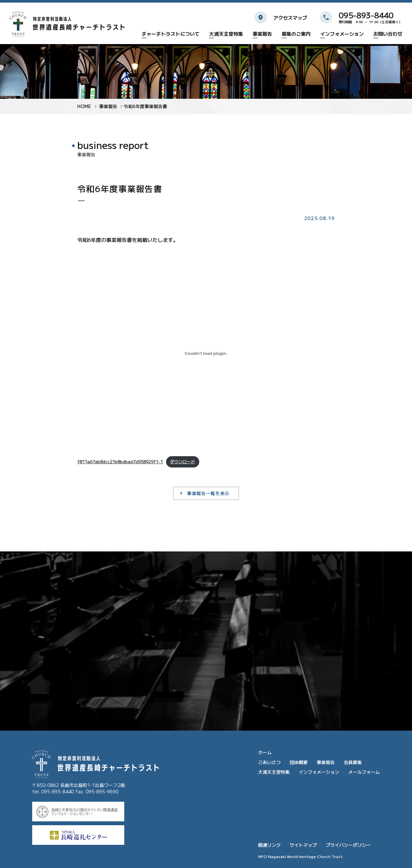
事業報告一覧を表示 (208, 493)
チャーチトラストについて (171, 34)
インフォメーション (342, 34)
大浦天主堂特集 (226, 34)
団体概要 (299, 762)
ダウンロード (183, 462)
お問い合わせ (388, 34)
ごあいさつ (269, 762)
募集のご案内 (296, 34)
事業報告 (262, 34)
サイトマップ (303, 845)
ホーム (265, 752)
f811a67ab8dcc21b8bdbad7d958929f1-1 (120, 462)
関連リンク (269, 845)
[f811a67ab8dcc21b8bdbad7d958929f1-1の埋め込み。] (206, 354)
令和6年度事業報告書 (145, 106)
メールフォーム (364, 772)
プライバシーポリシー (348, 845)
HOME (84, 106)
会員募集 (353, 762)
